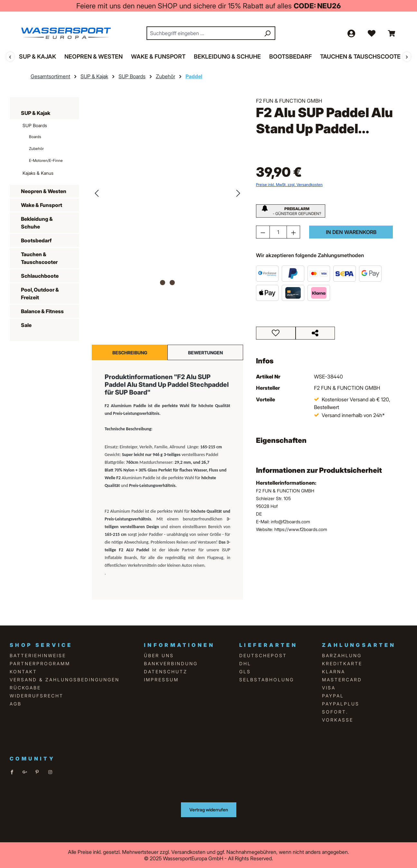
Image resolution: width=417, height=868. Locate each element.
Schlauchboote (40, 276)
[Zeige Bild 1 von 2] (163, 283)
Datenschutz (166, 672)
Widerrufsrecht (37, 696)
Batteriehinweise (38, 655)
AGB (16, 704)
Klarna (334, 672)
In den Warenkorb (351, 232)
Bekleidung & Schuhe (37, 223)
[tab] (130, 352)
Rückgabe (25, 688)
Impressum (161, 680)
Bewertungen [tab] (205, 352)
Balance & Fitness (42, 311)
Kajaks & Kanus (38, 173)
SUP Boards (35, 125)
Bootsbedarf (36, 240)
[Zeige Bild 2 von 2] (172, 283)
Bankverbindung (171, 663)
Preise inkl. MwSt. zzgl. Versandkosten (289, 185)
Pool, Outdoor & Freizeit (40, 294)
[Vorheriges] (97, 193)
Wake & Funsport (42, 205)
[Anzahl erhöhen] (294, 232)
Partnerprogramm (40, 663)
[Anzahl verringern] (263, 232)
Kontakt (23, 672)
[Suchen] (267, 33)
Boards (35, 137)
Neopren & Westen (44, 191)
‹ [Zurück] (10, 56)
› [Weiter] (407, 56)
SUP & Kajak (36, 113)
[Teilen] (315, 333)
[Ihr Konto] (351, 33)
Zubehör (36, 149)
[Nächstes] (238, 193)
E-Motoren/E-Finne (46, 160)
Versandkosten (188, 852)
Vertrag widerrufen (209, 810)
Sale (26, 325)
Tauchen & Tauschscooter (39, 258)
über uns (159, 655)
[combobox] (204, 33)
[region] (167, 193)
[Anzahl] (278, 232)
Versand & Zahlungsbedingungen (65, 680)
